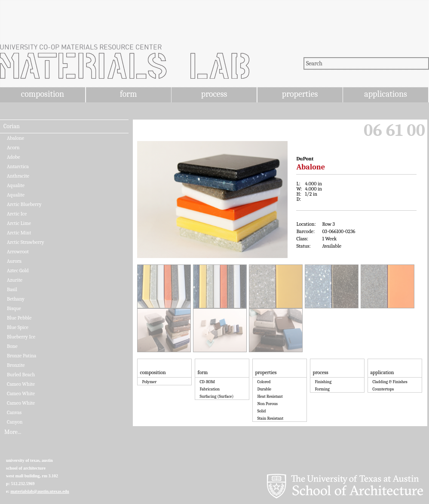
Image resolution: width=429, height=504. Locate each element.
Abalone (15, 138)
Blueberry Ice (21, 337)
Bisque (14, 308)
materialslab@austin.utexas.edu (40, 491)
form (129, 94)
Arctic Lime (19, 223)
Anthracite (18, 176)
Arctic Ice (17, 214)
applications (386, 94)
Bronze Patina (21, 356)
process (214, 94)
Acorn (13, 148)
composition (43, 94)
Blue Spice (18, 327)
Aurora (14, 261)
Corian (12, 126)
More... (13, 432)
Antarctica (18, 166)
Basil (12, 289)
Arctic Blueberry (24, 204)
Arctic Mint (19, 233)
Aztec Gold (18, 270)
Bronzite (16, 365)
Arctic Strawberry (25, 242)
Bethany (16, 299)
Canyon (15, 422)
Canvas (14, 412)
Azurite (15, 280)
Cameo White (21, 384)
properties (300, 94)
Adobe (14, 157)
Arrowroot (18, 252)
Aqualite (16, 185)
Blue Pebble (19, 318)
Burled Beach (21, 375)
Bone (12, 346)
